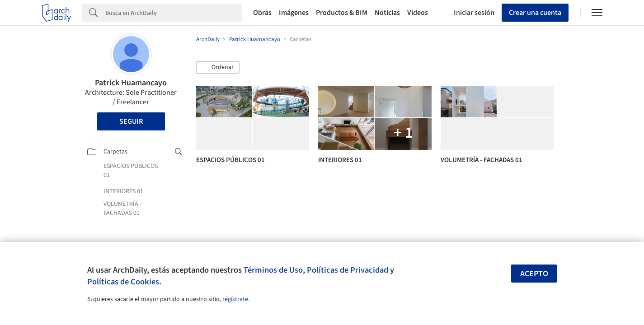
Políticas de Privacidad (348, 270)
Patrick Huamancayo (131, 83)
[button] (218, 68)
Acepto (534, 274)
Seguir (131, 121)
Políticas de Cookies (123, 282)
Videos (418, 13)
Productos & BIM (342, 13)
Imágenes (294, 13)
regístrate (235, 299)
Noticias (387, 13)
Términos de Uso (273, 270)
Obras (262, 13)
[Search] (174, 13)
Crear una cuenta (535, 13)
